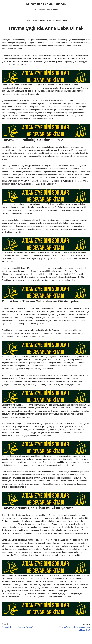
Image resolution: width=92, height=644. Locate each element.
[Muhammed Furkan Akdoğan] (46, 4)
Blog (36, 20)
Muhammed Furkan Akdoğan (46, 10)
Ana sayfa (29, 20)
